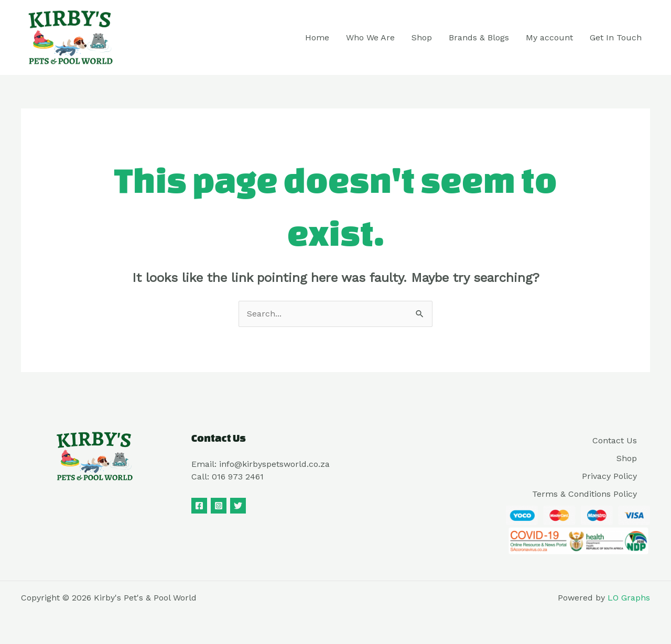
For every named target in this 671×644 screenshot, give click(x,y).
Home (317, 37)
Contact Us (615, 440)
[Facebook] (199, 506)
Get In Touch (616, 37)
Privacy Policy (609, 476)
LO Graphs (629, 598)
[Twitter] (238, 506)
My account (549, 37)
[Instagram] (219, 506)
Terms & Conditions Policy (585, 494)
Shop (422, 37)
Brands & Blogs (479, 37)
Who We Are (370, 37)
